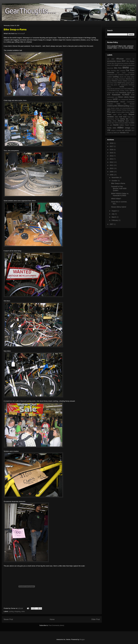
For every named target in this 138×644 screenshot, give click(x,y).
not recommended (125, 108)
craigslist (127, 75)
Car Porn (130, 70)
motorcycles (112, 106)
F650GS (114, 81)
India (113, 93)
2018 (112, 143)
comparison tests (112, 75)
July (113, 214)
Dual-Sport (122, 79)
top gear (110, 125)
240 (108, 59)
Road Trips (131, 117)
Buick (109, 71)
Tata (113, 123)
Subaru (132, 121)
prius (123, 112)
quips (115, 115)
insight (117, 93)
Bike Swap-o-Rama (118, 183)
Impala (109, 93)
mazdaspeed (131, 102)
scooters (132, 119)
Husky (127, 91)
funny (123, 83)
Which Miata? (116, 199)
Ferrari (130, 81)
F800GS (120, 81)
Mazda (123, 102)
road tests (123, 117)
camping (123, 71)
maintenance (113, 102)
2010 (112, 168)
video (23, 611)
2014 (112, 156)
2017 (112, 146)
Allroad (109, 63)
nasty (109, 108)
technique (121, 123)
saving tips (124, 119)
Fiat (133, 81)
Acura (119, 61)
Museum (132, 106)
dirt (125, 77)
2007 (112, 224)
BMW (126, 68)
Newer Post (8, 619)
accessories (111, 61)
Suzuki (109, 123)
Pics (109, 112)
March (114, 217)
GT (119, 85)
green (116, 85)
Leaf (116, 97)
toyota (116, 125)
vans (114, 128)
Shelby (115, 121)
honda (122, 87)
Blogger (82, 639)
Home (52, 619)
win (123, 130)
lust (119, 99)
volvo (133, 128)
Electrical (129, 79)
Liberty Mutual (129, 97)
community (131, 73)
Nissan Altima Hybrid (119, 207)
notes (133, 108)
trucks (109, 128)
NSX (109, 110)
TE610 (116, 123)
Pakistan (119, 110)
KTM (133, 95)
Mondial (132, 104)
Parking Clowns (126, 110)
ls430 (115, 99)
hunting (122, 91)
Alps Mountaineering (118, 63)
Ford (119, 83)
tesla (126, 123)
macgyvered (125, 99)
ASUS (113, 65)
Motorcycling (123, 106)
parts (133, 110)
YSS (127, 133)
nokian (117, 108)
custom (110, 77)
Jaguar (129, 93)
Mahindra (132, 99)
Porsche (119, 112)
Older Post (96, 619)
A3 (134, 59)
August (114, 211)
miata (118, 104)
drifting (116, 79)
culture (132, 75)
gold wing (110, 85)
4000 (113, 59)
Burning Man (115, 71)
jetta (133, 93)
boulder (132, 68)
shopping (17, 611)
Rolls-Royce (111, 119)
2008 (112, 175)
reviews (110, 117)
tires (133, 123)
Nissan (113, 108)
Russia (117, 119)
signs (127, 121)
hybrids (132, 91)
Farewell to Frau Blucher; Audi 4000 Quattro (119, 188)
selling (109, 121)
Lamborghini (111, 97)
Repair (132, 114)
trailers (122, 125)
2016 (112, 150)
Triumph (132, 125)
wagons (113, 130)
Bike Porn (118, 68)
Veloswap (21, 34)
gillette (132, 83)
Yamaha (123, 133)
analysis (126, 63)
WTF (133, 130)
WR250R (128, 130)
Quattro (127, 112)
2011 (112, 165)
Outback (114, 110)
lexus (121, 97)
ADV (124, 61)
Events (109, 81)
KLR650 (126, 95)
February (115, 220)
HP (133, 87)
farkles (125, 81)
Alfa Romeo (130, 61)
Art (130, 63)
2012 (112, 162)
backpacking (131, 65)
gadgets (128, 83)
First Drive (110, 83)
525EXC (128, 59)
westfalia (119, 130)
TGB (130, 123)
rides (116, 117)
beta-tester (110, 68)
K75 (109, 95)
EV (133, 79)
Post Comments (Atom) (56, 625)
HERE (119, 48)
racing (125, 115)
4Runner (120, 59)
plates (114, 112)
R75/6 (120, 115)
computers (121, 75)
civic (118, 73)
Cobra (124, 73)
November (115, 177)
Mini (125, 104)
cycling (11, 611)
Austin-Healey (123, 65)
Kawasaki (116, 95)
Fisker (115, 83)
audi (117, 65)
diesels (121, 77)
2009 (112, 172)
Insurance (123, 92)
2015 (112, 153)
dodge (129, 77)
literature (110, 99)
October (115, 181)
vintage (127, 128)
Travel (127, 125)
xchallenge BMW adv (113, 133)
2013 (112, 159)
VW (109, 130)
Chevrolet (111, 73)
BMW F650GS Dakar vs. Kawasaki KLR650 (120, 195)
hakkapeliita (124, 85)
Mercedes (110, 104)
